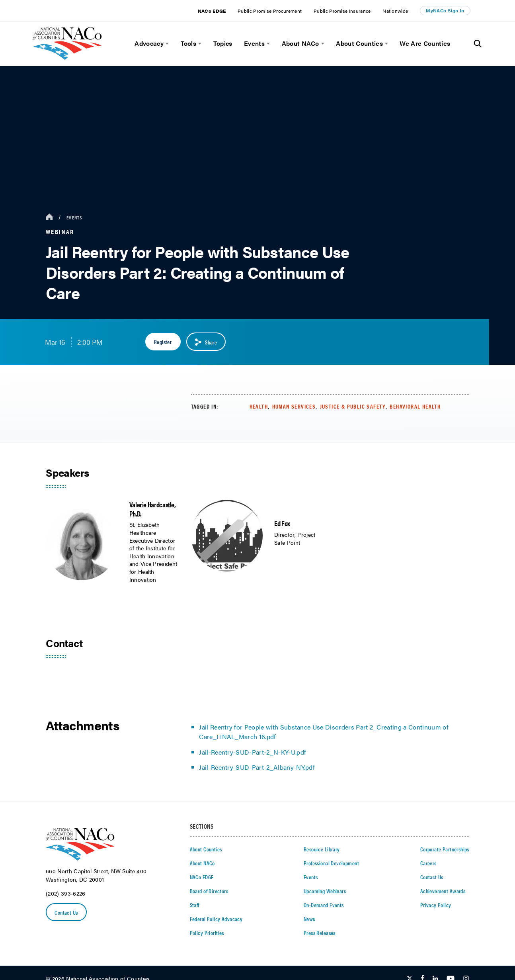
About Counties (359, 43)
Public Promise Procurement (270, 11)
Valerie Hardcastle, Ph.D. (153, 509)
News (309, 919)
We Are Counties (425, 43)
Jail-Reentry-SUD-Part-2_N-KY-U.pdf (253, 752)
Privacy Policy (436, 905)
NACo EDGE (212, 11)
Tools (189, 43)
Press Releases (320, 933)
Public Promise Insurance (342, 11)
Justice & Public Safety (353, 406)
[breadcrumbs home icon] (49, 217)
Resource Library (322, 849)
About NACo (300, 43)
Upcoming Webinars (325, 891)
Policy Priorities (207, 933)
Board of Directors (209, 891)
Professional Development (331, 863)
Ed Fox (282, 523)
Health (259, 406)
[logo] (67, 58)
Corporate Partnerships (445, 849)
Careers (428, 863)
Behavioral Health (415, 406)
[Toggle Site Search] (478, 44)
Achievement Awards (443, 891)
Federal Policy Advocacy (216, 919)
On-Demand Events (324, 905)
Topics (223, 43)
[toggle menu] (166, 44)
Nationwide (395, 11)
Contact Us (66, 912)
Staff (195, 905)
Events (254, 43)
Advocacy (149, 43)
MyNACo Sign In (445, 10)
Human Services (294, 406)
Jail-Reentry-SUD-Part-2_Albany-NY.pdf (257, 767)
